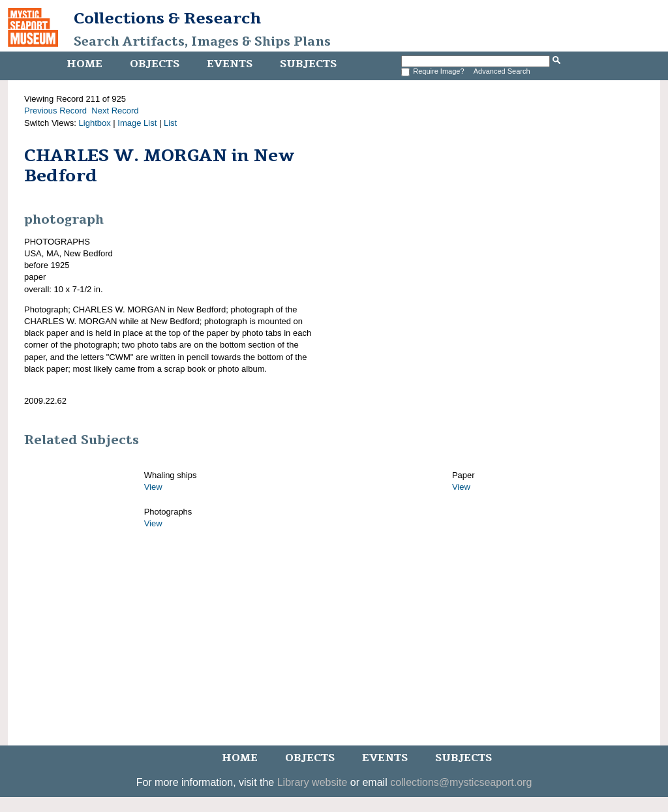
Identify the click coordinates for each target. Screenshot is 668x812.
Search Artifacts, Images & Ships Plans (202, 42)
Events (230, 64)
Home (84, 64)
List (170, 123)
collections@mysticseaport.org (461, 782)
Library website (312, 782)
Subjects (308, 64)
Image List (137, 123)
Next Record (115, 111)
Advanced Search (502, 71)
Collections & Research (167, 18)
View (153, 487)
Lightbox (95, 123)
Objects (155, 64)
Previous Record (55, 111)
